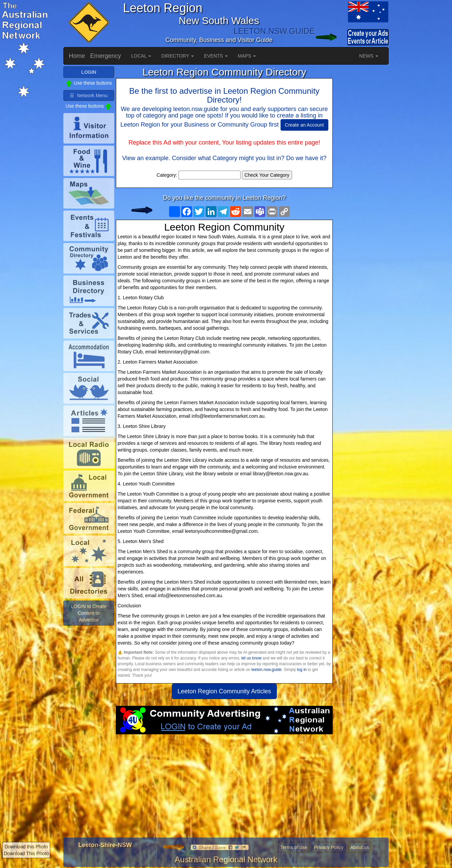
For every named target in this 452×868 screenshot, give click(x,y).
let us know (251, 658)
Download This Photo (26, 853)
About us (360, 847)
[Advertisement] (224, 788)
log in (302, 670)
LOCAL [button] (141, 56)
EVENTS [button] (216, 56)
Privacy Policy (329, 847)
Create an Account (304, 125)
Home (77, 56)
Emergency (106, 56)
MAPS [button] (247, 56)
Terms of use (294, 847)
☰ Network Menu (89, 95)
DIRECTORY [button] (178, 56)
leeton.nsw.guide (266, 670)
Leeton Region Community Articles (224, 691)
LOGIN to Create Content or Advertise (89, 613)
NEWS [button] (369, 56)
